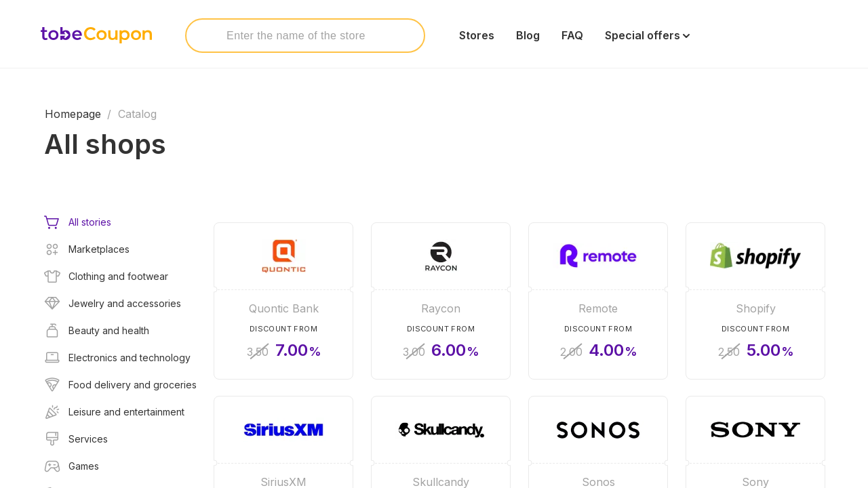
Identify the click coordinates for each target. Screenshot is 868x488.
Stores (477, 35)
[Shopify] (755, 301)
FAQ (572, 35)
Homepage (73, 114)
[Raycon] (441, 301)
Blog (528, 35)
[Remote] (598, 301)
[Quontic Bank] (283, 301)
